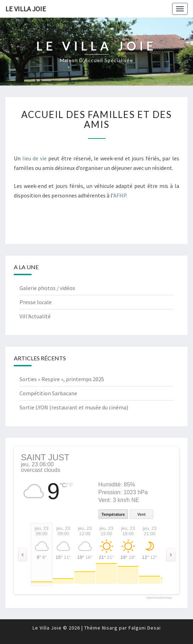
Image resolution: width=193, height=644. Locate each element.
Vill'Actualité (35, 316)
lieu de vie (35, 158)
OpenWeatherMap (159, 598)
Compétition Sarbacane (48, 393)
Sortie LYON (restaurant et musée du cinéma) (74, 407)
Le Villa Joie (26, 9)
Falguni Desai (145, 628)
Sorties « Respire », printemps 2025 (62, 379)
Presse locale (36, 302)
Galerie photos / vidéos (47, 288)
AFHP (120, 195)
